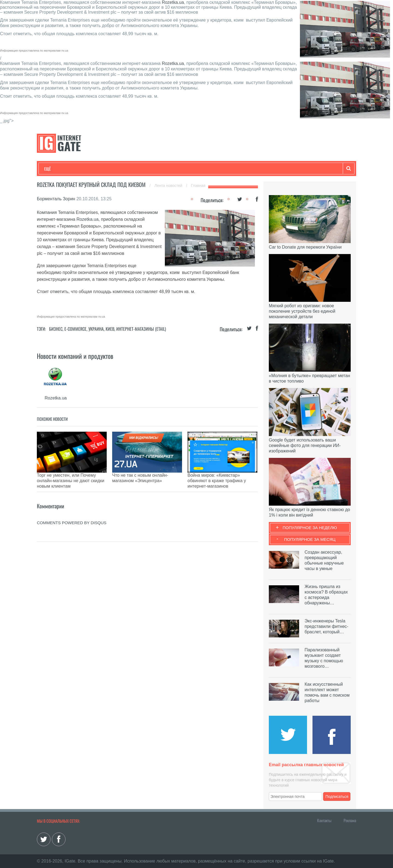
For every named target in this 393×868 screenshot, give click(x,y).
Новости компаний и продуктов (75, 356)
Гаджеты (209, 169)
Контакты (324, 820)
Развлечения (84, 169)
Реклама (350, 820)
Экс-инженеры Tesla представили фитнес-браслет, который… (326, 626)
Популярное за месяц (310, 539)
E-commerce (75, 329)
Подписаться (337, 797)
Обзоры (184, 169)
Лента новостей (169, 186)
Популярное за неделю (310, 528)
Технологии (54, 169)
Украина (96, 329)
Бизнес (112, 169)
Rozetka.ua (173, 2)
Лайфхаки (158, 169)
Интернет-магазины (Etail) (141, 329)
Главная (198, 186)
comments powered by (72, 509)
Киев (110, 329)
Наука (134, 169)
